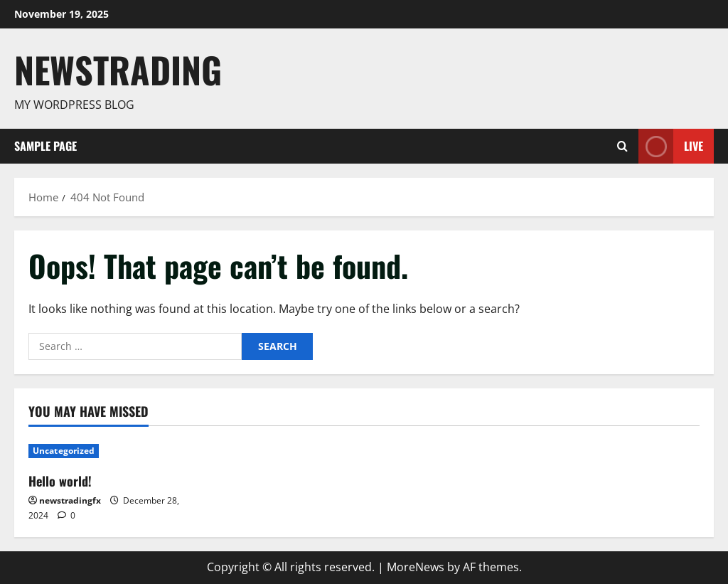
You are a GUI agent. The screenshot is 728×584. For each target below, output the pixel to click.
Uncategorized (64, 451)
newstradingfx (70, 500)
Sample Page (45, 146)
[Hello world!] (107, 451)
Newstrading (118, 69)
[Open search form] (622, 146)
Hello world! (60, 481)
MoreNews (416, 567)
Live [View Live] (671, 146)
